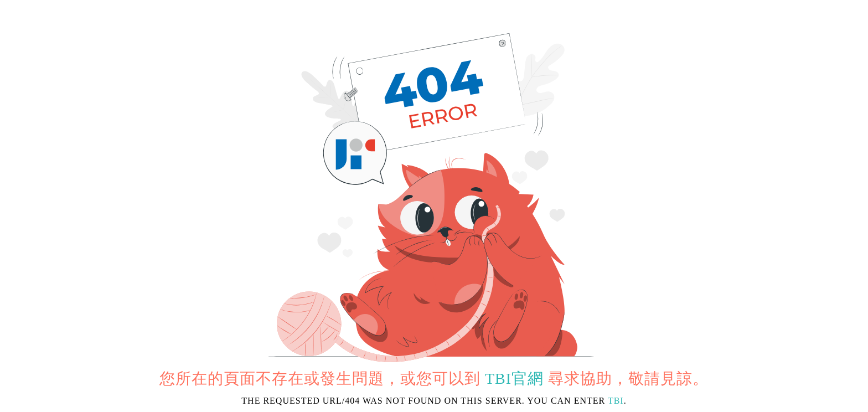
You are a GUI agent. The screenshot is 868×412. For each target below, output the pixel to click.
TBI (616, 401)
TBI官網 (514, 378)
